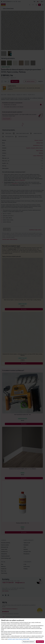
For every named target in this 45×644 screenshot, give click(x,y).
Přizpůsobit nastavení (28, 642)
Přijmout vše (40, 642)
